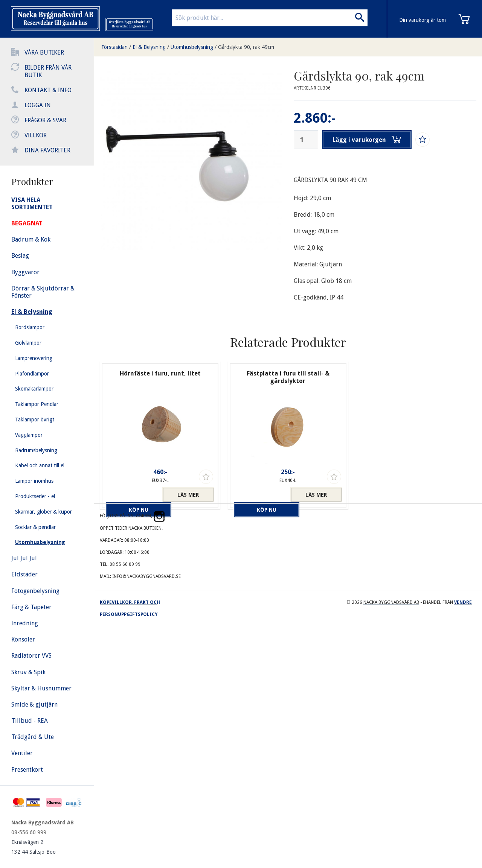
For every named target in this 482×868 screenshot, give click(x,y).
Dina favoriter (47, 150)
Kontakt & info (48, 90)
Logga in (38, 105)
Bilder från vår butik (48, 71)
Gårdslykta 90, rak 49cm (246, 47)
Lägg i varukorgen (368, 140)
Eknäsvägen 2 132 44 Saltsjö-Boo (34, 847)
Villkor (36, 135)
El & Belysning (149, 47)
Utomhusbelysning (192, 47)
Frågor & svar (45, 120)
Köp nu (132, 495)
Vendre (463, 602)
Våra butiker (44, 52)
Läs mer (188, 495)
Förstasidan (114, 47)
